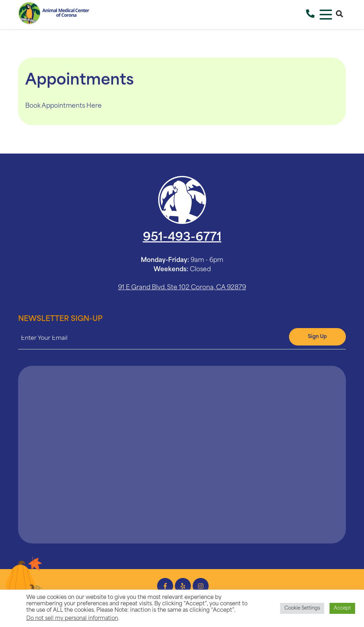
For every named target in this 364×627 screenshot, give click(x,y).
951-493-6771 (182, 238)
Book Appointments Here (63, 106)
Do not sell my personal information (72, 619)
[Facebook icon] (165, 586)
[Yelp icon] (183, 586)
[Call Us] (310, 15)
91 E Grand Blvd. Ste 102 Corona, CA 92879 (182, 288)
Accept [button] (342, 608)
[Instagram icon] (201, 586)
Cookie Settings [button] (302, 608)
